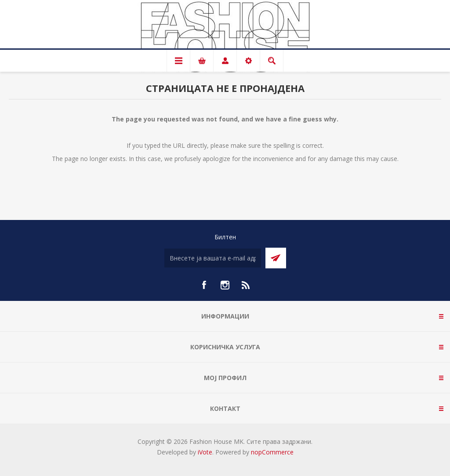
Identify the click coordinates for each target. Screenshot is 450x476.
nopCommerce (272, 452)
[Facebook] (204, 285)
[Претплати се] (213, 258)
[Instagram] (225, 285)
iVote (205, 452)
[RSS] (246, 285)
